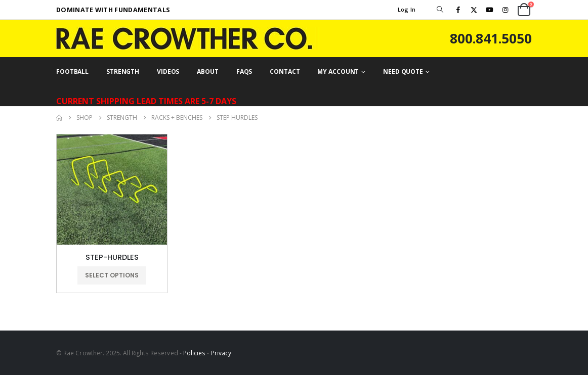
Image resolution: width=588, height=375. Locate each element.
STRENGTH (123, 72)
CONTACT (285, 72)
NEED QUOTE (403, 72)
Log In (407, 9)
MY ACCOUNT (338, 72)
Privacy (221, 353)
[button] (440, 10)
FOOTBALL (72, 72)
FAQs (244, 72)
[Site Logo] (188, 38)
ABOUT (207, 72)
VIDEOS (168, 72)
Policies (195, 353)
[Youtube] (490, 10)
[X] (474, 10)
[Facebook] (458, 10)
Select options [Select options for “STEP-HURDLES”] (112, 275)
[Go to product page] (112, 190)
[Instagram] (506, 10)
